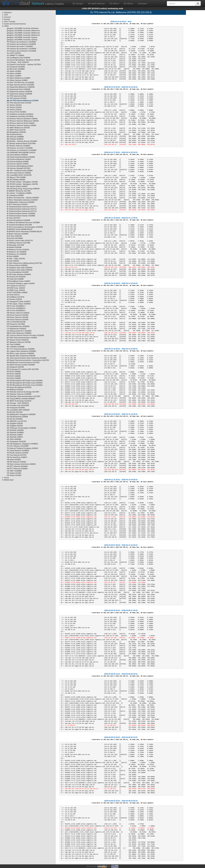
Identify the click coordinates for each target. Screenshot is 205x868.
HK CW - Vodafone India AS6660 (20, 171)
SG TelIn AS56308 (14, 439)
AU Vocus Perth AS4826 (16, 112)
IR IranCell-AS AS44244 (16, 277)
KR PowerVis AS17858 (16, 324)
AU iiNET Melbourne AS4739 (18, 128)
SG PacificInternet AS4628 (17, 417)
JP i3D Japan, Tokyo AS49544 (19, 304)
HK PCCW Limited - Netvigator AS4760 (22, 182)
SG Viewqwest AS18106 (16, 442)
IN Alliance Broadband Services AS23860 (23, 223)
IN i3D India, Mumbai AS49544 (19, 274)
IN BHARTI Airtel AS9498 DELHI (19, 229)
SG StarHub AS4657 (15, 435)
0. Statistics (7, 13)
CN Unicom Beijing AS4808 (18, 162)
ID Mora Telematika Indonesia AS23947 (22, 200)
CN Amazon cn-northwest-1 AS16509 (22, 150)
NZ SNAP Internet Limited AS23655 (21, 365)
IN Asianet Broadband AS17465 (19, 225)
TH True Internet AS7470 (17, 455)
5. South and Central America (14, 24)
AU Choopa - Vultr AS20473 (18, 62)
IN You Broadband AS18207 (18, 272)
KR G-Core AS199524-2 (16, 308)
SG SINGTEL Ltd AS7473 (17, 421)
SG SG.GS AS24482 (15, 419)
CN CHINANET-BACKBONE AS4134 (21, 153)
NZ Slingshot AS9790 (15, 367)
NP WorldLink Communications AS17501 (23, 363)
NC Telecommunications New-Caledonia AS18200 (27, 358)
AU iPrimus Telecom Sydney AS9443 (21, 125)
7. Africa (6, 478)
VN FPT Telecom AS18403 (17, 466)
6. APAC (6, 26)
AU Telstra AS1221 (14, 105)
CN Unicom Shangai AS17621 (19, 168)
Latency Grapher (48, 3)
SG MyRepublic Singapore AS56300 (21, 414)
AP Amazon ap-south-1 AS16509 (20, 46)
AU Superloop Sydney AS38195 (19, 92)
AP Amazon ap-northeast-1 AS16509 (21, 42)
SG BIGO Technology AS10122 (19, 401)
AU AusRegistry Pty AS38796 (18, 58)
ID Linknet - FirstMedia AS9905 (19, 193)
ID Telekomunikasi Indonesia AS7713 (22, 207)
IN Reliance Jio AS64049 (17, 254)
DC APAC (115, 4)
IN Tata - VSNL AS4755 (16, 259)
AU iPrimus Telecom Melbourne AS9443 (23, 121)
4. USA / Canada (9, 22)
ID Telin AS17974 (13, 218)
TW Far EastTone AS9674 (17, 457)
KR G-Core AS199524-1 (16, 306)
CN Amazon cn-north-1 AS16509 (20, 148)
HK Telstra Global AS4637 (17, 186)
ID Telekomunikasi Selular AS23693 (21, 214)
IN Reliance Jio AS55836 (17, 252)
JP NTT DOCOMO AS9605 (17, 293)
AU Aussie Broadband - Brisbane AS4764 (23, 60)
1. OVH (5, 15)
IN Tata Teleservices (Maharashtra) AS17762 (24, 263)
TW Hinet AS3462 (14, 460)
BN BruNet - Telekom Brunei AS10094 (22, 141)
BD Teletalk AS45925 (15, 139)
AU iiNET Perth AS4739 (16, 130)
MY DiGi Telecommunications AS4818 (22, 338)
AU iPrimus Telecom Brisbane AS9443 (22, 119)
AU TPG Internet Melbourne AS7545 (24, 101)
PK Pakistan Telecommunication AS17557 (24, 396)
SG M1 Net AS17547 (15, 412)
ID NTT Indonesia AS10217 (17, 204)
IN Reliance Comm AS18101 (18, 250)
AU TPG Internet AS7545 (17, 96)
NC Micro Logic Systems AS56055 (20, 353)
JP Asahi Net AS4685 (15, 279)
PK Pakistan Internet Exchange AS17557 (23, 392)
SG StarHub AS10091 (15, 430)
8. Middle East (8, 480)
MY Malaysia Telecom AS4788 (19, 342)
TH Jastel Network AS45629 (18, 451)
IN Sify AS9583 (13, 256)
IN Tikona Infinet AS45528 (17, 265)
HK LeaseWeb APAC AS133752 (19, 175)
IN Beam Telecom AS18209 (18, 234)
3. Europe (6, 19)
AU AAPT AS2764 (14, 53)
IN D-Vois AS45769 (14, 236)
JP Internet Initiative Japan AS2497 (21, 284)
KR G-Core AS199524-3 (16, 311)
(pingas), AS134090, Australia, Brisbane (23, 28)
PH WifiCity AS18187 (15, 390)
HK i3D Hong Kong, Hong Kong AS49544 (23, 189)
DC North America (97, 4)
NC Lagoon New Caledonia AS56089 (21, 351)
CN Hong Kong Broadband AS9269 (21, 157)
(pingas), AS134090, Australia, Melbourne (23, 31)
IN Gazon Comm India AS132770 (20, 241)
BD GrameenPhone (14, 134)
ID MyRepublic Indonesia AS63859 (21, 202)
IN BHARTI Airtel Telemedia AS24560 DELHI (24, 232)
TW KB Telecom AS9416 (16, 462)
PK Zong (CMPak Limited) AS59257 (21, 399)
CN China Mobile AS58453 (17, 155)
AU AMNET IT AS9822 (15, 55)
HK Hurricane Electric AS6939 (19, 173)
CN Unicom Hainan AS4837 (18, 164)
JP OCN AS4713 (13, 295)
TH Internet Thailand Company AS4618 (22, 448)
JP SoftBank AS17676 (15, 297)
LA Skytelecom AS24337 (17, 329)
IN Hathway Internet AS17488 (18, 243)
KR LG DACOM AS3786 (16, 322)
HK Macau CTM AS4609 (16, 177)
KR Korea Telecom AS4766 (18, 315)
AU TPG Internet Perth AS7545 (19, 103)
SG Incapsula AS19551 (16, 408)
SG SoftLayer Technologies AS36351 (22, 428)
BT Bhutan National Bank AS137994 (21, 144)
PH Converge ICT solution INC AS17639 (23, 369)
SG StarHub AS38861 (15, 433)
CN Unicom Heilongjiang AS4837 (20, 166)
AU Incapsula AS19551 (16, 67)
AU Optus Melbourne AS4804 (18, 78)
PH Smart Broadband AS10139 (19, 387)
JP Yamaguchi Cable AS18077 (19, 302)
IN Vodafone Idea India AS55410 (20, 268)
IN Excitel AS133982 (15, 238)
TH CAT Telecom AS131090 (18, 446)
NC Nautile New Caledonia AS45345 (21, 356)
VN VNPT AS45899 (14, 471)
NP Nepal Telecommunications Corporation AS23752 (28, 360)
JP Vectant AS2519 (14, 299)
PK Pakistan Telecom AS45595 (19, 394)
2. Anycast (6, 17)
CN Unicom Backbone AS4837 (19, 159)
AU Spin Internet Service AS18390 (20, 85)
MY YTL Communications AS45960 (21, 349)
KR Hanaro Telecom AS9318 (18, 313)
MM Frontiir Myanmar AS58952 (19, 333)
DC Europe (78, 4)
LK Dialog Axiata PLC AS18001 (19, 331)
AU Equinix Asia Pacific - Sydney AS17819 (24, 64)
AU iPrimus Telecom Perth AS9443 (21, 123)
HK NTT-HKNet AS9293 (16, 180)
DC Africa (129, 4)
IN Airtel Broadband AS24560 (18, 220)
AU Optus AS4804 (14, 71)
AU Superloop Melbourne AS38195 (21, 87)
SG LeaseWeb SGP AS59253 (18, 410)
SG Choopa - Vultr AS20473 (18, 403)
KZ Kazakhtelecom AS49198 (18, 326)
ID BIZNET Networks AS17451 (19, 191)
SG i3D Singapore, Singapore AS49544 (22, 444)
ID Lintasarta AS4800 (15, 195)
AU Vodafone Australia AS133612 (20, 114)
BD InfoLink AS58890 (15, 137)
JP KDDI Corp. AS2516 (16, 288)
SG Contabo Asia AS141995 (18, 405)
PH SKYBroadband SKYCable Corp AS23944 (25, 381)
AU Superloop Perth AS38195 (19, 89)
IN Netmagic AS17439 (15, 245)
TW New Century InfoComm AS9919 (21, 464)
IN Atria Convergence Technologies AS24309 (25, 227)
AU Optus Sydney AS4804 (17, 80)
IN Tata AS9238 (13, 261)
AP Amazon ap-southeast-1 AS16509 (21, 49)
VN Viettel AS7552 (14, 473)
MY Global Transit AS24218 (18, 340)
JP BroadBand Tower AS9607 (19, 281)
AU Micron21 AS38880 (16, 69)
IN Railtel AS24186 (14, 247)
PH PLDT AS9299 (14, 372)
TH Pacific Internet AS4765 (18, 453)
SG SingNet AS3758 (15, 423)
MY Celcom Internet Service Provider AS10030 (25, 335)
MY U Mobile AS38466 (16, 347)
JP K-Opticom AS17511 (16, 286)
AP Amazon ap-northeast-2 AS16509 (21, 44)
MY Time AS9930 (13, 344)
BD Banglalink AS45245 (16, 132)
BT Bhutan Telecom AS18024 (18, 146)
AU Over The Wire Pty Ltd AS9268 (20, 83)
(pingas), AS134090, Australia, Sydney (22, 37)
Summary (143, 4)
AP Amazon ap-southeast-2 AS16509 (21, 51)
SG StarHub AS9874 (15, 437)
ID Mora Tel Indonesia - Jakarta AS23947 (23, 198)
